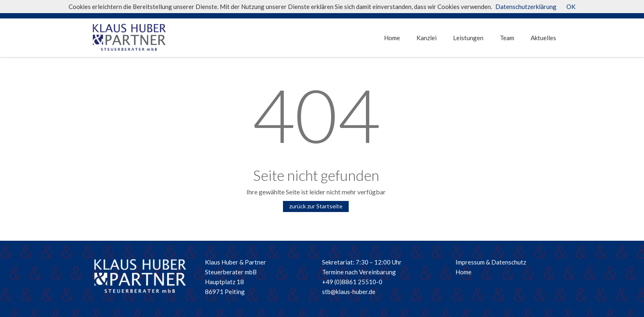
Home (392, 38)
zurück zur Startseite (316, 206)
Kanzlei (427, 38)
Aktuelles (543, 38)
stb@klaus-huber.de (349, 292)
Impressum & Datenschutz (491, 262)
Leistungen (468, 38)
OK (571, 7)
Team (507, 38)
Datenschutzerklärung (526, 7)
